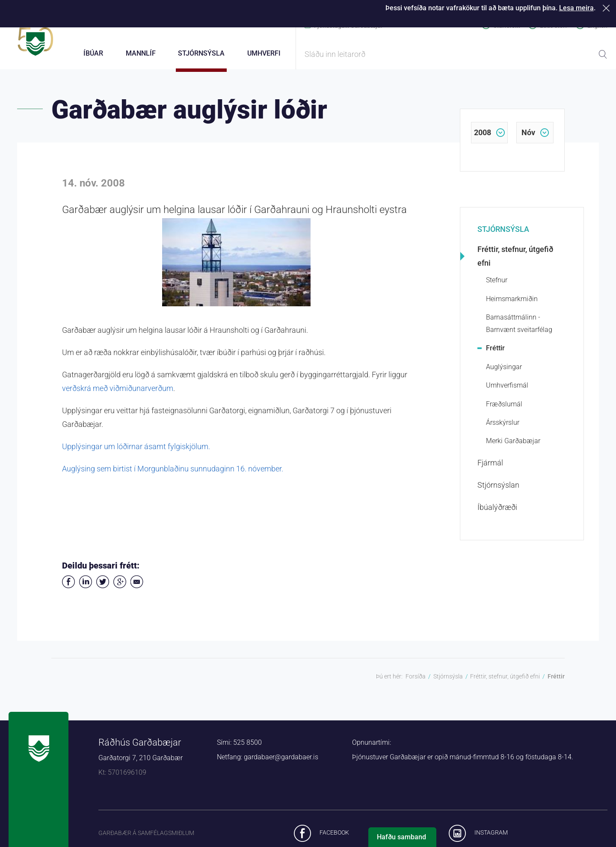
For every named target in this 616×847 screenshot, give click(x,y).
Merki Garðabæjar (513, 446)
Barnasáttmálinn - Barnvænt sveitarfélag (519, 328)
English (597, 26)
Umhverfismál (507, 390)
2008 (483, 138)
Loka (608, 8)
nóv (528, 138)
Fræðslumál (504, 409)
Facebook (334, 838)
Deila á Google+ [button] (120, 587)
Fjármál (490, 468)
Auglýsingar (504, 372)
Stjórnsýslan (498, 490)
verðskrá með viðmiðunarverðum (118, 393)
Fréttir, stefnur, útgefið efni (515, 262)
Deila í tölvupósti (137, 587)
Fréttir (495, 353)
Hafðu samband (401, 837)
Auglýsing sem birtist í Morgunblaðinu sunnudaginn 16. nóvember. (173, 474)
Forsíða (416, 681)
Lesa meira (576, 8)
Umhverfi (264, 53)
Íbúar (93, 53)
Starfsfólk (506, 26)
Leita (603, 54)
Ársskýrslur (503, 428)
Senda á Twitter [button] (103, 587)
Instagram (491, 838)
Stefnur (497, 286)
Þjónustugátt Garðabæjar (348, 26)
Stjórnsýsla (503, 234)
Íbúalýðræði (497, 512)
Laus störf (554, 26)
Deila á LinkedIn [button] (86, 587)
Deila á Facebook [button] (68, 587)
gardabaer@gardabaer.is (281, 762)
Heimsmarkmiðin (512, 304)
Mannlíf (141, 53)
